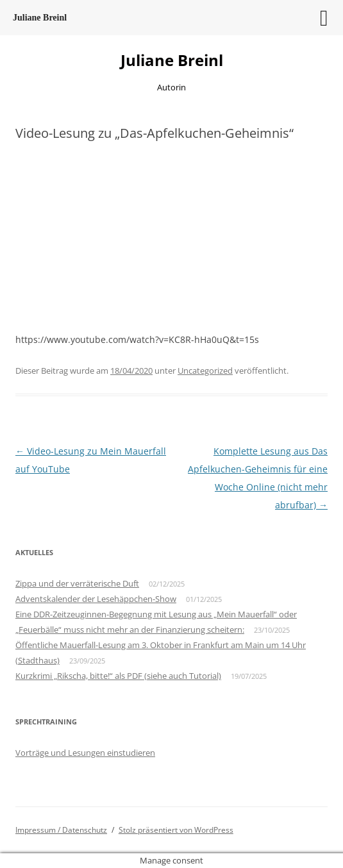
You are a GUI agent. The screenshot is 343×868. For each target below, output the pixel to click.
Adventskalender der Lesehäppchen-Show (96, 599)
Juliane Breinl (172, 61)
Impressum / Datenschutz (61, 830)
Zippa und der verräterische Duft (77, 583)
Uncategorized (205, 371)
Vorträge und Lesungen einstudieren (85, 753)
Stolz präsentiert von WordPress (176, 830)
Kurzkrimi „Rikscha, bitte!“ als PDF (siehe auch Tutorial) (118, 676)
